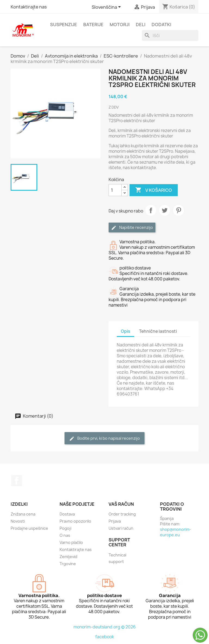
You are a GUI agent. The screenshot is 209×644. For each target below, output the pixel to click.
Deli (141, 25)
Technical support (117, 558)
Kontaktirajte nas (29, 7)
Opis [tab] (125, 331)
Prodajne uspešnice (29, 528)
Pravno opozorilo (75, 521)
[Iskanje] (170, 35)
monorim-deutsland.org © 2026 (105, 627)
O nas (65, 535)
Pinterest (179, 210)
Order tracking (122, 514)
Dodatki (161, 25)
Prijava (115, 521)
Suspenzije (64, 25)
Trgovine (68, 564)
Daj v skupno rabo (151, 210)
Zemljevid (68, 557)
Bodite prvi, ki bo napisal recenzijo (104, 438)
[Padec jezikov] (107, 7)
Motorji (120, 25)
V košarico (154, 190)
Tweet (165, 210)
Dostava (67, 514)
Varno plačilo (71, 542)
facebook (105, 637)
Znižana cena (23, 514)
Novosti (18, 521)
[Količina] (115, 190)
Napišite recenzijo (132, 228)
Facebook (17, 481)
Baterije (93, 25)
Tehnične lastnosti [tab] (158, 331)
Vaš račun (121, 504)
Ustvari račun (121, 528)
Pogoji (65, 528)
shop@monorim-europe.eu (176, 532)
